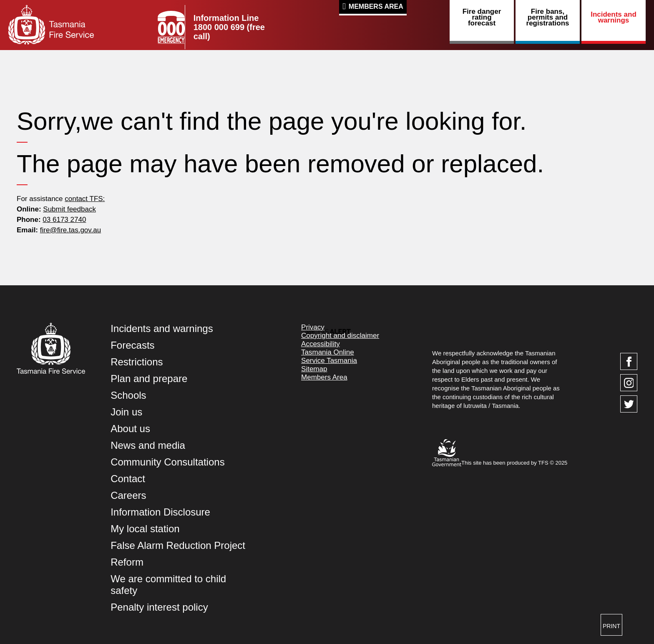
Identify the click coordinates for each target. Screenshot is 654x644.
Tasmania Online (328, 352)
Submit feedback (69, 209)
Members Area (376, 6)
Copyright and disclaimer (340, 336)
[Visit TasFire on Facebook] (629, 361)
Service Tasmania (329, 361)
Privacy (313, 327)
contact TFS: (85, 199)
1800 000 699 (219, 27)
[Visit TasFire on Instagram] (629, 383)
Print (611, 626)
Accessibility (321, 344)
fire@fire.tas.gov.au (70, 230)
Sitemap (314, 369)
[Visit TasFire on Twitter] (629, 404)
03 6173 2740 (64, 220)
